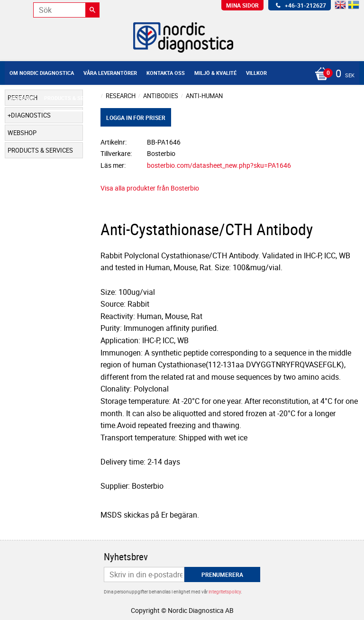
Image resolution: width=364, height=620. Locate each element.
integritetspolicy (225, 592)
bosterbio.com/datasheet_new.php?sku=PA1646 (219, 165)
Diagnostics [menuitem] (31, 115)
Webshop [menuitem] (22, 98)
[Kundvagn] (180, 74)
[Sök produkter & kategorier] (66, 10)
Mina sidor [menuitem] (242, 5)
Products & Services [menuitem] (73, 98)
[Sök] (92, 10)
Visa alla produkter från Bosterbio (150, 188)
